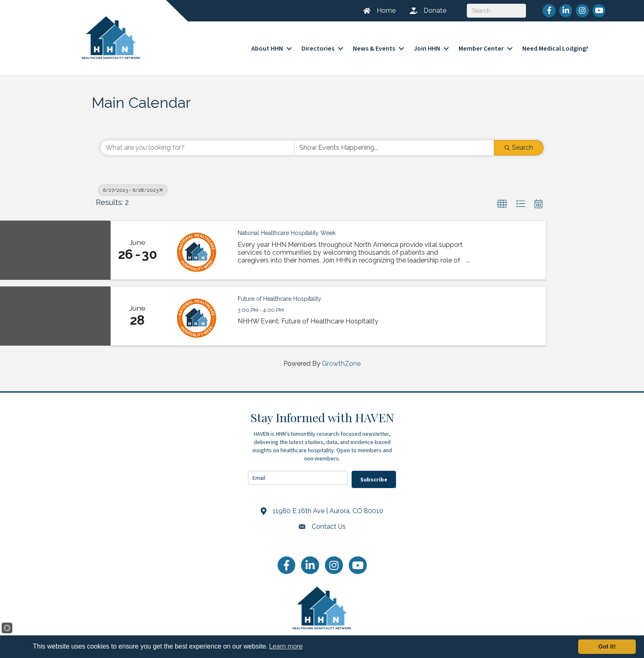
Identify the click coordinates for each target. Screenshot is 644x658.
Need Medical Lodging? (555, 46)
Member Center (481, 46)
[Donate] (425, 11)
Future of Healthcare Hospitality (279, 292)
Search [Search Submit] (519, 141)
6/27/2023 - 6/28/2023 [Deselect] (133, 184)
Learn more (286, 646)
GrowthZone (341, 357)
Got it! (607, 646)
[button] (502, 198)
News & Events (374, 46)
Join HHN (427, 46)
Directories (318, 46)
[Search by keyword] (197, 142)
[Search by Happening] (394, 142)
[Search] (496, 11)
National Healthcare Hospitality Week (287, 226)
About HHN (267, 46)
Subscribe (374, 473)
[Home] (376, 11)
